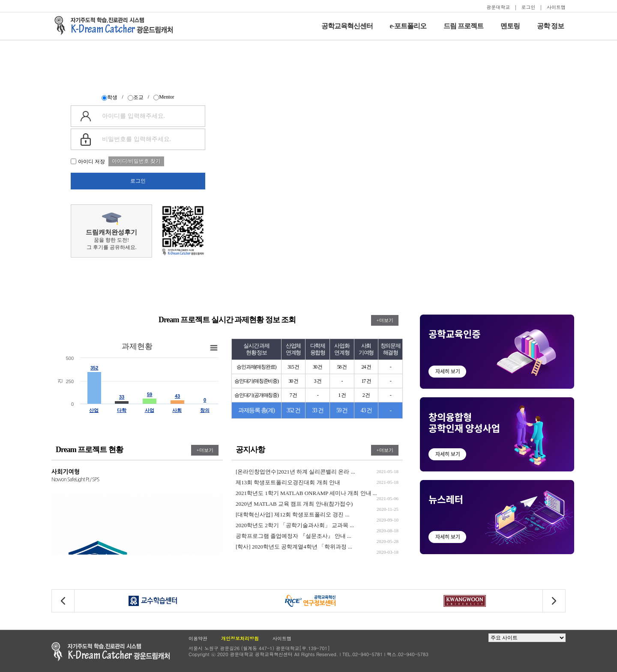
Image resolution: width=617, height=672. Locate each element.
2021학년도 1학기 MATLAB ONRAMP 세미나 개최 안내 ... (317, 493)
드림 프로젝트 (463, 26)
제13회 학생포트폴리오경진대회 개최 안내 (317, 482)
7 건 (293, 395)
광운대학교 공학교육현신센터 (111, 652)
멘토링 (510, 26)
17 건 (366, 381)
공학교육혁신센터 (347, 26)
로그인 (529, 7)
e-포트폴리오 (408, 26)
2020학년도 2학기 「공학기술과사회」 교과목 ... (317, 525)
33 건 (317, 410)
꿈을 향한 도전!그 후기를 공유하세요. (111, 231)
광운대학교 (498, 7)
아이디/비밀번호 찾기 (136, 161)
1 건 (342, 395)
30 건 (317, 367)
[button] (554, 601)
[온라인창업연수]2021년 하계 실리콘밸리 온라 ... (317, 472)
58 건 (342, 367)
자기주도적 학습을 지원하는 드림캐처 (116, 26)
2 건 (366, 395)
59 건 (342, 410)
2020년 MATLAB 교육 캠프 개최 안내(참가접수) (317, 504)
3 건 (317, 381)
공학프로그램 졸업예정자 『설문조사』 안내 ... (317, 536)
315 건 (293, 367)
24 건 (366, 367)
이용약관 (198, 638)
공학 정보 (550, 26)
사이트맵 (556, 7)
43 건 (366, 410)
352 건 (294, 410)
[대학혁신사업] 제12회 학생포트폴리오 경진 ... (317, 514)
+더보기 (385, 320)
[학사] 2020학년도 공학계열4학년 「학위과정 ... (317, 547)
